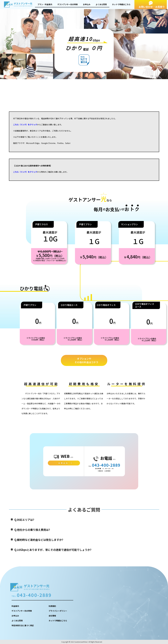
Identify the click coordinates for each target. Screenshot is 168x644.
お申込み (87, 4)
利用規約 (52, 606)
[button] (84, 520)
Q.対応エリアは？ (25, 520)
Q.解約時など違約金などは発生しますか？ (39, 540)
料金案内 (15, 606)
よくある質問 (101, 4)
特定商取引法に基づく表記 (23, 625)
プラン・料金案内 (45, 4)
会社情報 (52, 616)
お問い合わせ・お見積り (152, 7)
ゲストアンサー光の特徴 (68, 4)
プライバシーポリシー (58, 611)
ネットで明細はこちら (121, 4)
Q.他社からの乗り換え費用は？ (33, 530)
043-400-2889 (106, 465)
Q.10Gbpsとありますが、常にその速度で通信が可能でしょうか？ (53, 550)
